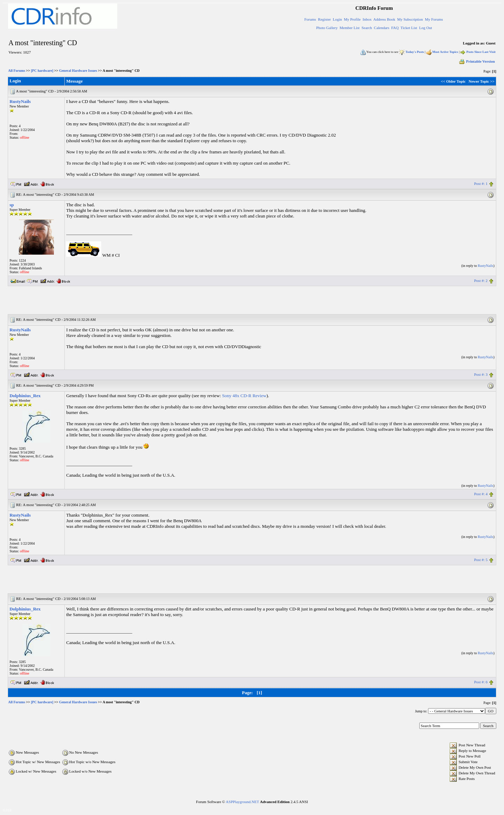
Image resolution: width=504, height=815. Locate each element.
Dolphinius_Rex (25, 396)
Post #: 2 (481, 281)
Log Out (425, 28)
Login (337, 19)
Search (367, 28)
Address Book (384, 19)
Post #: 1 (481, 184)
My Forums (434, 19)
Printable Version (477, 61)
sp (12, 205)
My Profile (352, 19)
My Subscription (410, 19)
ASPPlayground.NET (242, 802)
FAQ (395, 28)
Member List (349, 28)
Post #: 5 (481, 560)
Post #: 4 (481, 494)
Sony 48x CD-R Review (244, 396)
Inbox (367, 19)
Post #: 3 (481, 374)
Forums (310, 19)
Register (325, 19)
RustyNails (20, 101)
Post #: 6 (481, 682)
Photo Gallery (327, 28)
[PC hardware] (42, 71)
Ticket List (409, 28)
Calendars (381, 28)
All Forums (17, 71)
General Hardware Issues (78, 71)
